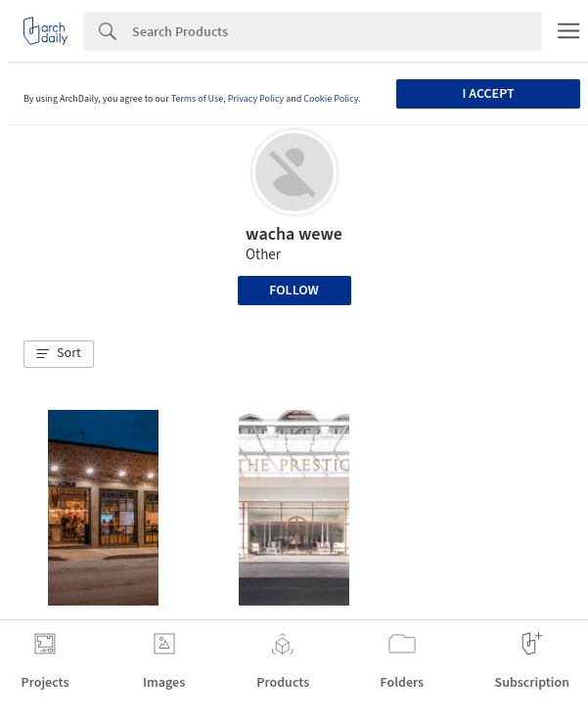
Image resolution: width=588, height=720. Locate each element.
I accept (489, 94)
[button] (59, 354)
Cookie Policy (331, 99)
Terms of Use (198, 99)
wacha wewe (294, 234)
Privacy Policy (256, 99)
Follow (294, 291)
